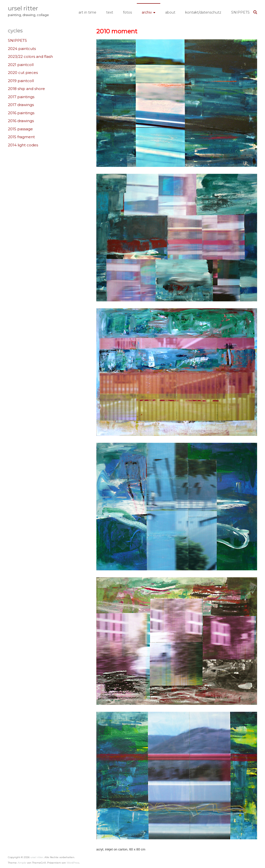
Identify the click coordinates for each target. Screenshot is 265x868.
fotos (127, 12)
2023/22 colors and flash (30, 56)
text (110, 12)
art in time (87, 12)
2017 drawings (21, 105)
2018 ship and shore (26, 89)
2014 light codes (23, 145)
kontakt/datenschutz (203, 12)
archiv (147, 12)
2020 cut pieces (23, 73)
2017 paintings (21, 97)
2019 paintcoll (21, 81)
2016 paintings (21, 113)
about (170, 12)
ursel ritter (23, 8)
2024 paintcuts (22, 49)
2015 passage (20, 129)
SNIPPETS (240, 12)
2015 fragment (21, 137)
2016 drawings (21, 121)
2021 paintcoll (21, 65)
